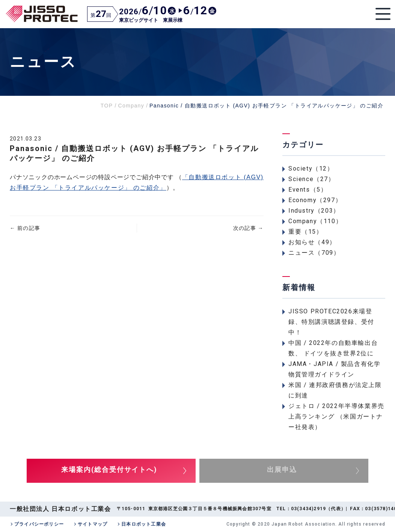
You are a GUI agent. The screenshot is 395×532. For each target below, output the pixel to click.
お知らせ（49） (312, 242)
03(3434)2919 (308, 509)
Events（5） (308, 190)
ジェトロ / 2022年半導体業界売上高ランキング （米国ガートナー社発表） (336, 416)
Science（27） (312, 179)
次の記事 (248, 228)
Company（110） (315, 221)
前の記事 (25, 228)
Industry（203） (314, 211)
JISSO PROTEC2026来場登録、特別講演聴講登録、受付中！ (331, 322)
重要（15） (306, 232)
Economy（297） (315, 200)
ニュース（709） (314, 253)
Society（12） (311, 169)
